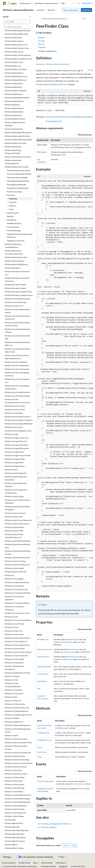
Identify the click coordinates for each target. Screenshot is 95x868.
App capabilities (41, 161)
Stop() (39, 757)
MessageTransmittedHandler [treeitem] (18, 188)
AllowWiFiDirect (43, 657)
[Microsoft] (5, 3)
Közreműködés (47, 863)
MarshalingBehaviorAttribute (80, 117)
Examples (41, 41)
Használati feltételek (48, 866)
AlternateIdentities (44, 667)
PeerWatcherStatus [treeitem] (14, 223)
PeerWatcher (81, 733)
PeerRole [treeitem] (10, 216)
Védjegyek (63, 866)
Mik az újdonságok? (71, 10)
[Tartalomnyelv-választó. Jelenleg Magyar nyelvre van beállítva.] (7, 857)
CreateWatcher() (43, 733)
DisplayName (42, 681)
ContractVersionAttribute (56, 117)
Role (39, 689)
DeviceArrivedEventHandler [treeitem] (17, 177)
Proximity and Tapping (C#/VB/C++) (56, 824)
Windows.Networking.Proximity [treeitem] (19, 170)
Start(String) (42, 752)
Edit (90, 70)
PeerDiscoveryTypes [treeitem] (14, 192)
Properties (42, 47)
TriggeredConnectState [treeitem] (16, 241)
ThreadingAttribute (53, 121)
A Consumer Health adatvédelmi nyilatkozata (19, 866)
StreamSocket (67, 642)
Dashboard (87, 10)
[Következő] (73, 3)
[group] (65, 99)
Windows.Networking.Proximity (54, 19)
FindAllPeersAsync (62, 728)
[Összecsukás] (30, 17)
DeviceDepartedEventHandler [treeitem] (18, 181)
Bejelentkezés (87, 3)
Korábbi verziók (24, 863)
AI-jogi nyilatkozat (9, 863)
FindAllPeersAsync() (44, 740)
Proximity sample (48, 827)
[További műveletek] (91, 19)
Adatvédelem (60, 863)
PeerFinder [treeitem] (13, 199)
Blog (35, 863)
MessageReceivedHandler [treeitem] (17, 185)
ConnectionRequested (45, 781)
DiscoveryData (43, 674)
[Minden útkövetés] (38, 19)
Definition (42, 38)
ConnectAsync (78, 784)
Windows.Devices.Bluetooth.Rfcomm (52, 84)
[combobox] (17, 22)
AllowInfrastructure (44, 649)
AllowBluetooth (43, 639)
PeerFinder (74, 639)
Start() (39, 747)
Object (49, 110)
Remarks (41, 44)
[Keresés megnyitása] (79, 3)
